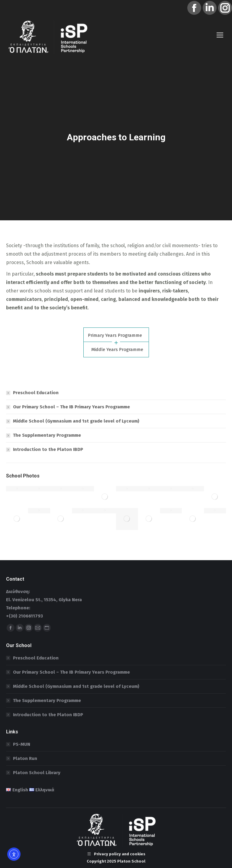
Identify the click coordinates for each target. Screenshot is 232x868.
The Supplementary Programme (47, 435)
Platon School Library (37, 773)
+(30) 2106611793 (24, 616)
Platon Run (25, 758)
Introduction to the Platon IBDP (48, 449)
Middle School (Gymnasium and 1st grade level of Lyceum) (76, 421)
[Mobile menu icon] (220, 35)
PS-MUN (22, 744)
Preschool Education (36, 393)
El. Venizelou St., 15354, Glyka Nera (44, 600)
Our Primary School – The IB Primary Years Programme (71, 407)
